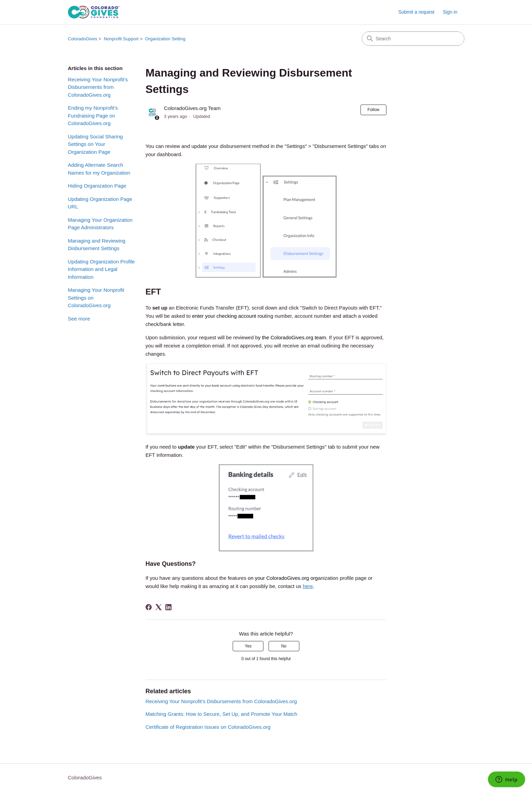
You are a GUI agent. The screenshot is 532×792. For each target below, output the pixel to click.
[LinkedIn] (168, 607)
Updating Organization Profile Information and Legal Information (101, 269)
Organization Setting (165, 39)
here (308, 586)
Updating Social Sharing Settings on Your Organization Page (96, 144)
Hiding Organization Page (97, 186)
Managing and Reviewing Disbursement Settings (97, 245)
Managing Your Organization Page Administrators (100, 224)
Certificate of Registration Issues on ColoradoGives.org (208, 727)
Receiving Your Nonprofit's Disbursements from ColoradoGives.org (98, 87)
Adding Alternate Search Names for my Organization (99, 169)
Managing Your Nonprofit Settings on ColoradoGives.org (96, 298)
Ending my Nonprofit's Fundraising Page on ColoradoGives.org (93, 115)
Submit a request (417, 12)
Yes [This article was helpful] (248, 646)
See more (79, 319)
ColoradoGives (83, 39)
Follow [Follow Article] (374, 110)
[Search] (413, 39)
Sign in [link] (450, 12)
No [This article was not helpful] (284, 646)
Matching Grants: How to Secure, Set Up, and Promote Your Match (221, 714)
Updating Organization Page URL (100, 203)
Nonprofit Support (121, 39)
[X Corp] (159, 607)
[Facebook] (149, 607)
